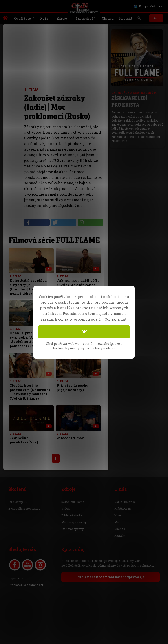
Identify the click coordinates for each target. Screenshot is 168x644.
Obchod (108, 18)
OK (84, 332)
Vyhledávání (139, 19)
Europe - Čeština (147, 6)
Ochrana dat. (116, 319)
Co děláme (22, 18)
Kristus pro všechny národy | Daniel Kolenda (6, 19)
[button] (37, 223)
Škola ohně (84, 18)
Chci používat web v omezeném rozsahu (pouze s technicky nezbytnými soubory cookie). (84, 346)
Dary (156, 18)
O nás (44, 18)
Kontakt (126, 18)
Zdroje (62, 18)
